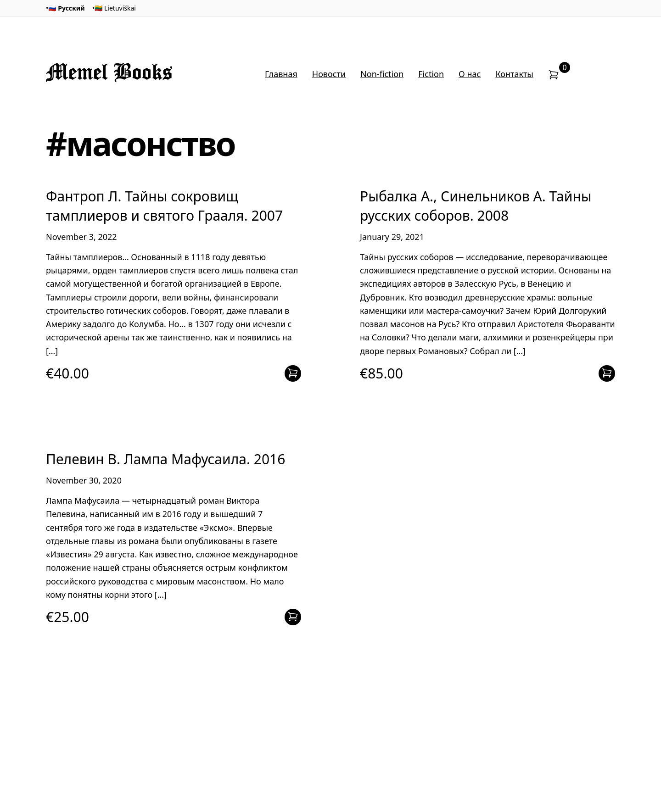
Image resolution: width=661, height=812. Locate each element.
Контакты (514, 74)
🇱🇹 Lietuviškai (115, 8)
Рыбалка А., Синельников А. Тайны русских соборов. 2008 (476, 206)
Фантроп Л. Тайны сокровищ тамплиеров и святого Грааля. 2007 (164, 206)
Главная (281, 74)
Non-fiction (382, 74)
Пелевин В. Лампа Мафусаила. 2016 (165, 459)
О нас (470, 74)
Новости (329, 74)
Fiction (431, 74)
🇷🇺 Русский (66, 8)
